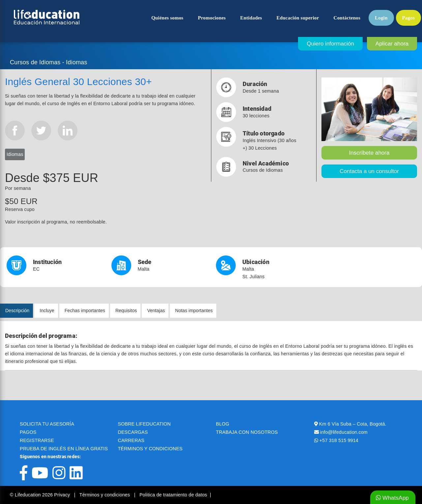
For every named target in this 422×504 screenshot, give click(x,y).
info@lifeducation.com (344, 432)
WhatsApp (392, 498)
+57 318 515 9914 (339, 440)
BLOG (223, 424)
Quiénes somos (167, 18)
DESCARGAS (133, 432)
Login (381, 18)
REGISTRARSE (37, 440)
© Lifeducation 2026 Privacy (41, 495)
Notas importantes (194, 311)
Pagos (409, 18)
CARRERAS (131, 440)
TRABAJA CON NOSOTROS (247, 432)
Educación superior (298, 18)
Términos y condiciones (105, 495)
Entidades (251, 18)
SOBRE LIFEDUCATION (144, 424)
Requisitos (126, 311)
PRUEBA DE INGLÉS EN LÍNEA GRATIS (64, 449)
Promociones (212, 18)
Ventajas (156, 311)
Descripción (17, 311)
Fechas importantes (85, 311)
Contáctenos (347, 18)
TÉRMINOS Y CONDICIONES (150, 449)
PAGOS (28, 432)
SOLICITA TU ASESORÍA (47, 424)
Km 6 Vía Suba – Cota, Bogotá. (353, 424)
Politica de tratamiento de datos (173, 495)
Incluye (47, 311)
